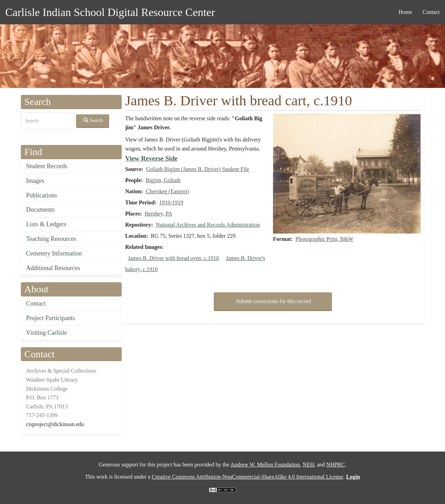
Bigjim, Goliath (163, 180)
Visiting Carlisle (46, 333)
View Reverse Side (151, 158)
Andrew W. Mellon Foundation (265, 465)
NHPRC (336, 465)
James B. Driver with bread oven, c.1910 (173, 258)
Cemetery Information (54, 253)
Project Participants (50, 318)
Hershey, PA (158, 214)
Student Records (47, 166)
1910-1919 (171, 202)
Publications (42, 195)
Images (35, 181)
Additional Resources (53, 268)
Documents (40, 210)
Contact (431, 12)
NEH (309, 465)
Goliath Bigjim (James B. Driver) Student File (197, 169)
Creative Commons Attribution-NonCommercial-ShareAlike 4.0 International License (247, 477)
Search (93, 120)
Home (405, 12)
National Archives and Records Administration (208, 225)
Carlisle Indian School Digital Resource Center (110, 12)
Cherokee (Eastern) (168, 191)
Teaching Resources (51, 239)
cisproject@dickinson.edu (55, 424)
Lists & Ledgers (46, 224)
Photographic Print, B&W (325, 239)
